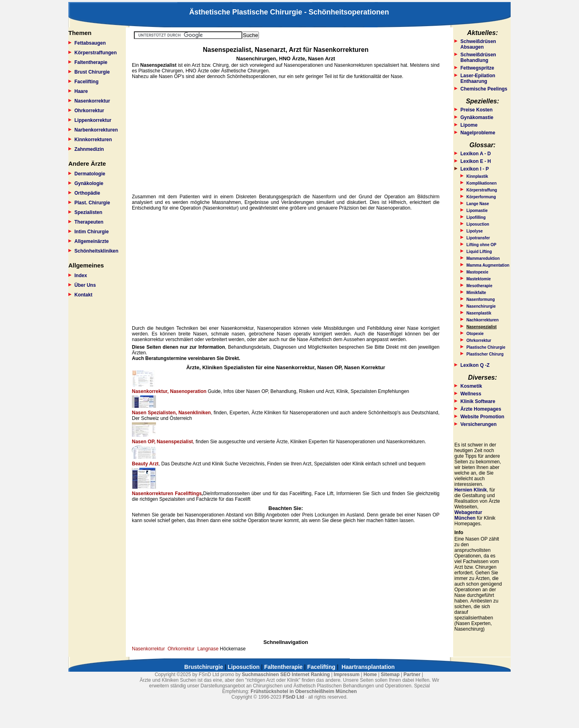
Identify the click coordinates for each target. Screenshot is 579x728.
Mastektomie (479, 279)
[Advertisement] (286, 137)
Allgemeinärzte (91, 241)
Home (370, 675)
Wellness (471, 394)
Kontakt (83, 295)
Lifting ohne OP (481, 245)
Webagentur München (468, 515)
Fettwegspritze (477, 68)
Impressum (347, 675)
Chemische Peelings (484, 89)
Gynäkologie (89, 183)
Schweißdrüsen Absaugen (478, 44)
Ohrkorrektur (89, 111)
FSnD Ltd (293, 697)
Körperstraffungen (95, 53)
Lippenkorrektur (93, 120)
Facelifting (86, 82)
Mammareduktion (483, 258)
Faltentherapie (91, 62)
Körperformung (481, 197)
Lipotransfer (478, 238)
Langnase (208, 649)
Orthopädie (87, 193)
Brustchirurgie (203, 667)
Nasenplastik (479, 313)
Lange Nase (478, 204)
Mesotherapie (479, 286)
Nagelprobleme (478, 133)
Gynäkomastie (477, 117)
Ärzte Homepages (481, 409)
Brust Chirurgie (92, 72)
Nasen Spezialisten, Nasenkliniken (171, 413)
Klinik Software (478, 401)
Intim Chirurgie (91, 232)
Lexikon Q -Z (475, 365)
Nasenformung (481, 299)
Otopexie (475, 334)
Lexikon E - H (476, 161)
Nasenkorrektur (92, 101)
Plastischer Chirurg (485, 354)
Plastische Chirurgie (486, 347)
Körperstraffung (482, 190)
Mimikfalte (476, 293)
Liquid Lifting (479, 252)
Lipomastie (477, 211)
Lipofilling (476, 217)
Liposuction (478, 224)
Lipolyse (475, 231)
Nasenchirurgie (481, 306)
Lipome (469, 125)
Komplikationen (481, 183)
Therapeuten (89, 222)
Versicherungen (478, 424)
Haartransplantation (368, 667)
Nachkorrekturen (482, 320)
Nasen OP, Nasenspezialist (162, 442)
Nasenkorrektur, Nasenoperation (169, 391)
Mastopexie (477, 272)
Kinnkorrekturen (93, 140)
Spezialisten (88, 212)
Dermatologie (90, 174)
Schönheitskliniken (96, 251)
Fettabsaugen (90, 43)
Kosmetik (471, 386)
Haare (81, 91)
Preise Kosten (476, 110)
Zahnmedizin (89, 149)
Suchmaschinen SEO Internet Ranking (286, 675)
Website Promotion (482, 417)
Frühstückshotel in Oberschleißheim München (304, 691)
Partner (412, 675)
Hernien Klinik (471, 490)
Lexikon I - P (475, 169)
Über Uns (85, 285)
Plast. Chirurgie (92, 203)
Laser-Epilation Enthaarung (478, 78)
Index (81, 276)
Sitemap (390, 675)
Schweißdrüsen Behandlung (478, 58)
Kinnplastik (477, 176)
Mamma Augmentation (488, 265)
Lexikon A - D (476, 154)
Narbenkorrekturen (96, 130)
